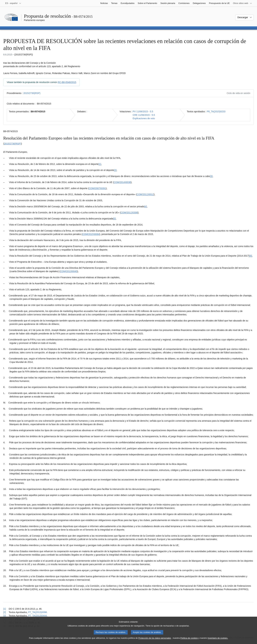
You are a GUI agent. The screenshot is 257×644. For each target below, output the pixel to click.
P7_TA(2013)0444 (37, 616)
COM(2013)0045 (69, 271)
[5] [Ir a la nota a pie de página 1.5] (115, 219)
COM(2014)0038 (122, 182)
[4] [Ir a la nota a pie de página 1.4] (146, 206)
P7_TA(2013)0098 (37, 612)
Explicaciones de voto (144, 118)
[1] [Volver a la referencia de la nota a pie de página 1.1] (5, 609)
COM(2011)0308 (129, 213)
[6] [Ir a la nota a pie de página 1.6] (251, 256)
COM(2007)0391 (97, 188)
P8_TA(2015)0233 (216, 112)
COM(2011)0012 (145, 194)
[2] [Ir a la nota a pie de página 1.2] (115, 170)
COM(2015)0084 (91, 234)
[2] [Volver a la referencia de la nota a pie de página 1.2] (5, 612)
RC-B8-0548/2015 (67, 82)
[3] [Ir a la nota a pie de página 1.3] (211, 176)
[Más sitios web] (243, 3)
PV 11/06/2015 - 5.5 (143, 112)
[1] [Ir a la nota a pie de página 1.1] (100, 164)
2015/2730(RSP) (32, 93)
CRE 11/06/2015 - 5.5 (144, 115)
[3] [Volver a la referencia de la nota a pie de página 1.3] (5, 616)
